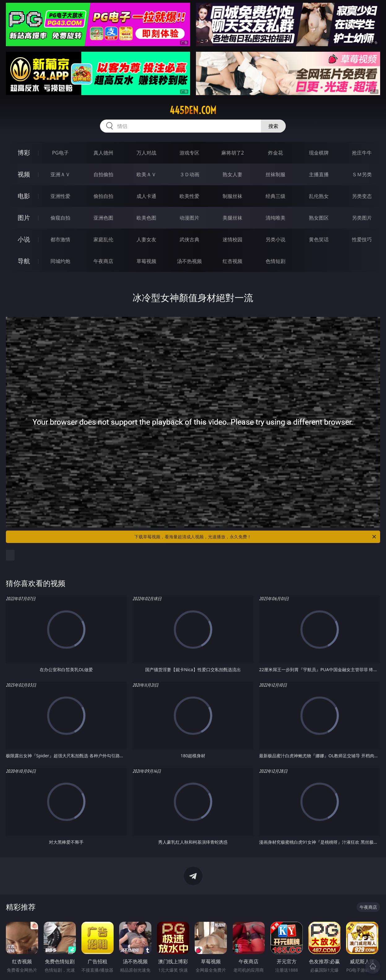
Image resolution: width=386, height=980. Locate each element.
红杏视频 (232, 261)
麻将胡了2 (233, 153)
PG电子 (60, 153)
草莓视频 (146, 261)
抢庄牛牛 (362, 153)
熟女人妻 (232, 174)
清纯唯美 (275, 218)
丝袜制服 (275, 174)
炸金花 (275, 153)
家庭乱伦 (103, 239)
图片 (24, 218)
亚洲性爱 (60, 196)
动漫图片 (189, 218)
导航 (24, 261)
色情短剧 (275, 261)
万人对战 (146, 153)
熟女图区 (319, 218)
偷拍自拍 (103, 196)
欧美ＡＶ (146, 174)
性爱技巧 (362, 239)
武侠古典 (189, 239)
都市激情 (60, 239)
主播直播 (319, 174)
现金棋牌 (319, 153)
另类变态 (362, 196)
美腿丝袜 (232, 218)
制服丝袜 (232, 196)
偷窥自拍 (60, 218)
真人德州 (103, 153)
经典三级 (275, 196)
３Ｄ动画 (189, 174)
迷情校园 (232, 239)
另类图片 (362, 218)
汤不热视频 (189, 261)
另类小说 (275, 239)
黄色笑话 (319, 239)
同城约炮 (60, 261)
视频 (24, 174)
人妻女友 (146, 239)
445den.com (193, 110)
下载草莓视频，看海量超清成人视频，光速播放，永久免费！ (256, 537)
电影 (24, 196)
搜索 (273, 126)
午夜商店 (103, 261)
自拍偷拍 (103, 174)
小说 (24, 239)
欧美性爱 (189, 196)
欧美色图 (146, 218)
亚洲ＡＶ (60, 174)
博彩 (24, 153)
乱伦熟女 (319, 196)
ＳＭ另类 (362, 174)
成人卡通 (146, 196)
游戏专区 (189, 153)
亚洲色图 (103, 218)
